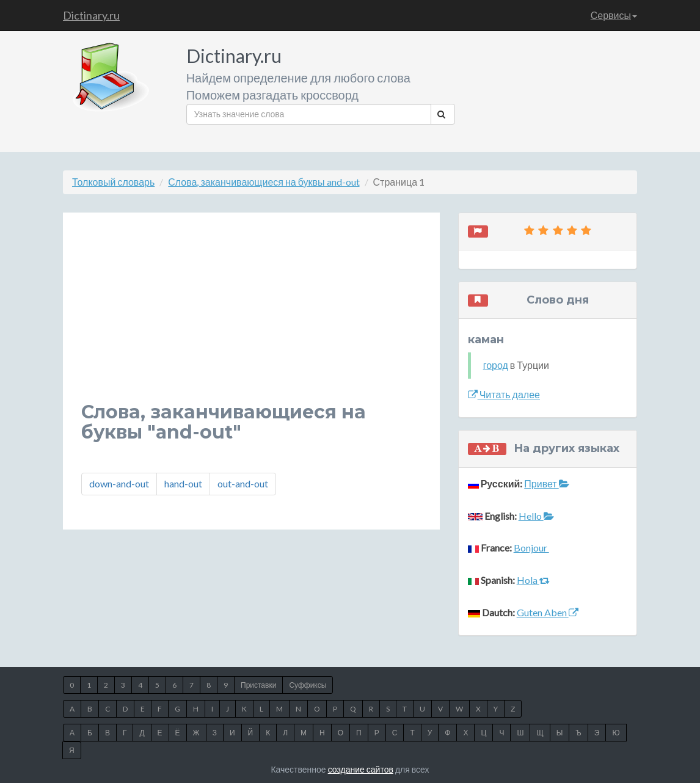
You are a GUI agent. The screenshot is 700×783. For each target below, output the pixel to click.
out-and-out (243, 483)
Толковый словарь (113, 182)
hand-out (183, 483)
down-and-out (119, 483)
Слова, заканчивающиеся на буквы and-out (264, 182)
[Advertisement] (251, 316)
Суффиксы (308, 685)
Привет (546, 483)
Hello (536, 516)
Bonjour (531, 548)
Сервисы (614, 15)
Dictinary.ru (91, 15)
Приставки (258, 685)
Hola (533, 580)
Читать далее (504, 394)
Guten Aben (548, 612)
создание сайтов (361, 769)
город (496, 365)
